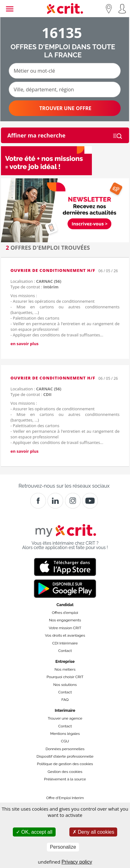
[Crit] (55, 501)
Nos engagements (65, 620)
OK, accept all (34, 832)
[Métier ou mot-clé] (65, 71)
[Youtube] (90, 501)
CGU (65, 741)
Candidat (65, 605)
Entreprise (65, 661)
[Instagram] (73, 501)
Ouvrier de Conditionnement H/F (53, 270)
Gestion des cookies (65, 772)
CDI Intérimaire (65, 643)
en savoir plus (24, 344)
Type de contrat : (34, 287)
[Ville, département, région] (65, 89)
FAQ (65, 700)
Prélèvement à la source (65, 779)
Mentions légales (65, 734)
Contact (65, 651)
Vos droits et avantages (65, 635)
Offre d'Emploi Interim (65, 798)
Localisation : (36, 281)
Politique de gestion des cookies (65, 764)
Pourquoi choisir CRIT (65, 677)
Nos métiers (65, 669)
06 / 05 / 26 (108, 271)
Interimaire (65, 710)
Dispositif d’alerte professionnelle (65, 756)
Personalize (63, 847)
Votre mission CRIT (65, 628)
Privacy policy (77, 862)
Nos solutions (65, 685)
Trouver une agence (65, 718)
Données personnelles (65, 749)
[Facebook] (38, 501)
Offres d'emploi (65, 613)
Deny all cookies (93, 832)
